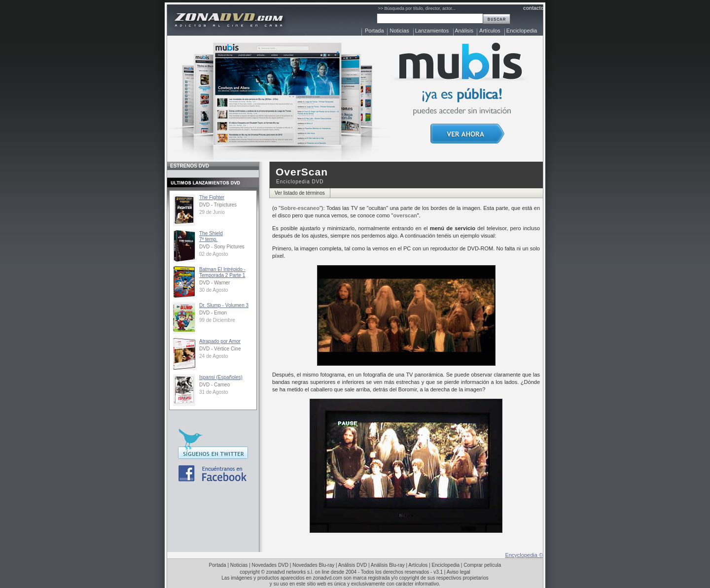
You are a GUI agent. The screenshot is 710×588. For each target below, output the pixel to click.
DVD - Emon (213, 313)
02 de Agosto (213, 254)
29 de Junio (212, 212)
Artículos (490, 31)
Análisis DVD (353, 565)
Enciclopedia (522, 31)
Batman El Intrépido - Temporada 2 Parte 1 (222, 272)
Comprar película (482, 565)
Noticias (400, 31)
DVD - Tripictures (218, 205)
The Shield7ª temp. (211, 236)
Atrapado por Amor (220, 341)
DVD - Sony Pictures (222, 247)
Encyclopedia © (524, 555)
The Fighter (212, 197)
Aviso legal (459, 572)
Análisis (464, 31)
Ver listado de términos (300, 193)
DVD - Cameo (214, 385)
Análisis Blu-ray (388, 565)
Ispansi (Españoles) (221, 377)
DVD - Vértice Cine (220, 349)
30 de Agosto (213, 290)
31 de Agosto (213, 392)
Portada (374, 31)
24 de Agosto (213, 356)
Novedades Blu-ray (313, 565)
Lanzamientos (432, 31)
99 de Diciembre (217, 320)
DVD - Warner (214, 283)
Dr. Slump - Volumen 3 (224, 305)
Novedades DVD (270, 565)
